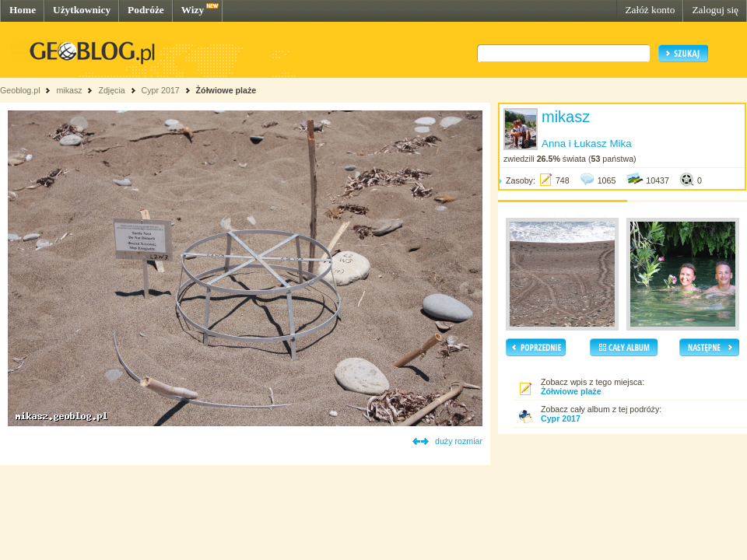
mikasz (69, 90)
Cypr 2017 (161, 90)
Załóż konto (650, 10)
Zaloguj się (715, 10)
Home (23, 10)
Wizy (193, 10)
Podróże (146, 10)
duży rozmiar (459, 441)
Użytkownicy (82, 10)
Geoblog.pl (20, 90)
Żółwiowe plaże (226, 90)
